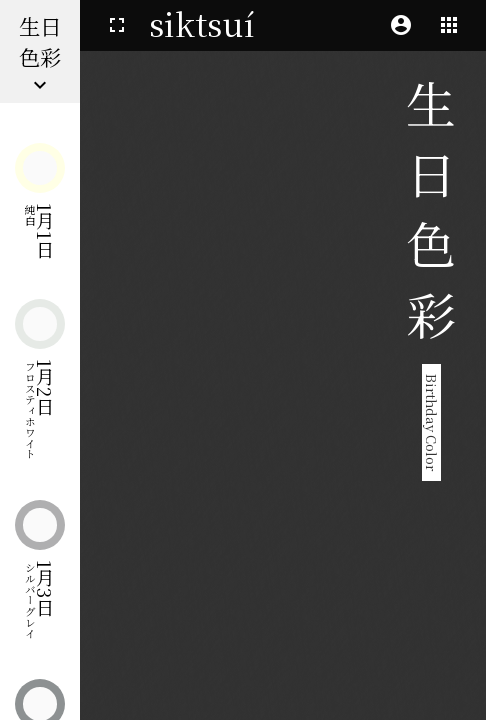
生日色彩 (40, 53)
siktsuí (202, 23)
